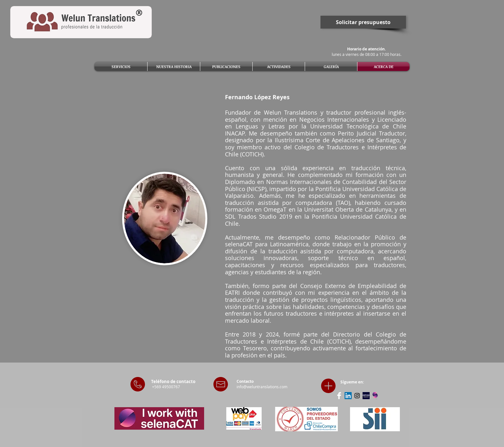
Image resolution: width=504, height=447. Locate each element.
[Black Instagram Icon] (357, 396)
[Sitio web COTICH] (366, 396)
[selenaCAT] (375, 396)
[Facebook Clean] (339, 396)
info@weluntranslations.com (262, 387)
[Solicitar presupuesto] (363, 22)
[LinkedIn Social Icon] (348, 396)
